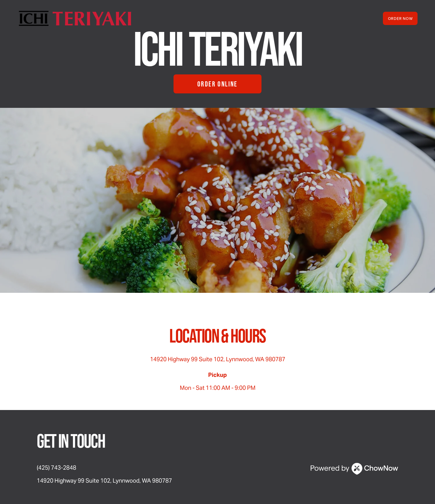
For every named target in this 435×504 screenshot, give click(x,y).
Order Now (400, 18)
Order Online (217, 84)
